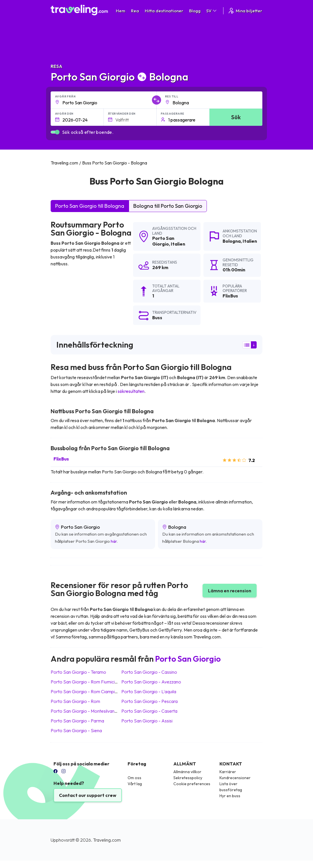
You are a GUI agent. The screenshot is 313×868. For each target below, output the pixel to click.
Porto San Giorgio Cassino (149, 672)
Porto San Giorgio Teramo (78, 672)
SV (212, 11)
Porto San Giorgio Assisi (147, 721)
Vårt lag (135, 784)
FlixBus (61, 459)
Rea (135, 11)
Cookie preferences (192, 784)
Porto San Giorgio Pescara (149, 701)
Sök (236, 117)
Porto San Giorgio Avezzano (151, 682)
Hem (121, 11)
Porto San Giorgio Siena (76, 730)
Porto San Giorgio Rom (75, 701)
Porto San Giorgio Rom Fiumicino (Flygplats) (96, 682)
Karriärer (228, 772)
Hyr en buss (230, 796)
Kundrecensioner (235, 778)
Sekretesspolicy (188, 778)
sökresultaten (131, 391)
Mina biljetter (245, 11)
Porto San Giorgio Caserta (149, 711)
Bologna (232, 241)
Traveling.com (107, 840)
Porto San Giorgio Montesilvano (84, 711)
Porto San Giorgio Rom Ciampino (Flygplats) (96, 691)
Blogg (195, 11)
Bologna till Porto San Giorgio (168, 206)
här (114, 541)
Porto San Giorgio (163, 241)
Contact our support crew (88, 795)
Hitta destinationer (164, 11)
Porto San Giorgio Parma (77, 721)
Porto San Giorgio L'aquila (149, 691)
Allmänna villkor (187, 772)
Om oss (134, 778)
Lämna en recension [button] (230, 591)
